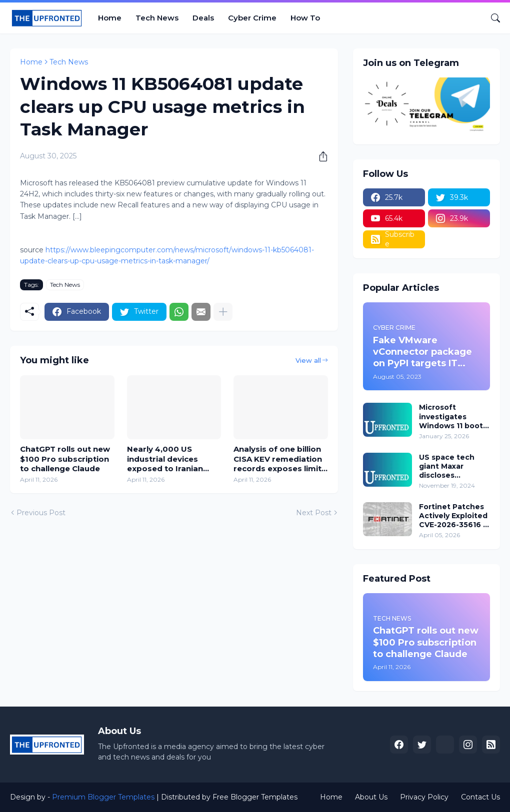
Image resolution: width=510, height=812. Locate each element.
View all (308, 360)
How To (305, 18)
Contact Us (480, 797)
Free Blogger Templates (255, 797)
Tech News (157, 18)
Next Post (314, 513)
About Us (371, 797)
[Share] (319, 156)
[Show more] (223, 312)
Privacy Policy (424, 797)
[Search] (491, 18)
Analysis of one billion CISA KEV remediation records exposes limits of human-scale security (280, 459)
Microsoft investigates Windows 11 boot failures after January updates (451, 416)
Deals (203, 18)
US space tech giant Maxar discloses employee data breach (448, 466)
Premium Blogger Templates (103, 797)
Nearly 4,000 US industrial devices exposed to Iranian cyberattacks (165, 459)
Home (110, 18)
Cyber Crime (252, 18)
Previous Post (41, 513)
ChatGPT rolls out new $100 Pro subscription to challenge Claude (65, 459)
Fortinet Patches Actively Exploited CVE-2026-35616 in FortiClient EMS (454, 516)
